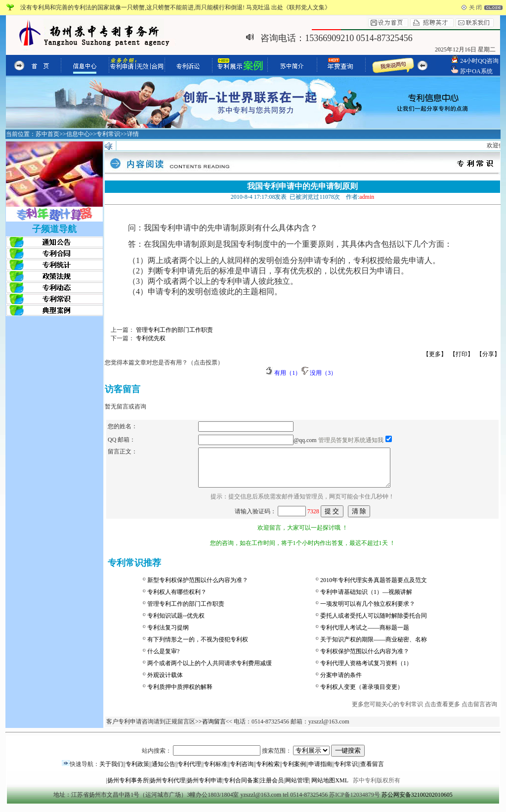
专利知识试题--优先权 (176, 623)
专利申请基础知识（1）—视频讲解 (366, 599)
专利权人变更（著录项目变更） (362, 694)
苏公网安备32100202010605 (417, 802)
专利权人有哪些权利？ (177, 599)
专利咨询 (242, 771)
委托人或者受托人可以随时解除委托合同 (374, 623)
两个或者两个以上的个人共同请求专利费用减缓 (210, 671)
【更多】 (435, 354)
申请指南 (320, 771)
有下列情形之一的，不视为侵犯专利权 (198, 647)
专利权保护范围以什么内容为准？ (365, 659)
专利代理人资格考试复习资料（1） (366, 671)
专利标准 (215, 771)
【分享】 (488, 354)
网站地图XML (330, 788)
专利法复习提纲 (168, 635)
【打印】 (462, 354)
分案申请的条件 (341, 682)
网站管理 (297, 788)
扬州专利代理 (168, 788)
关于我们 (111, 771)
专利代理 (189, 771)
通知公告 (164, 771)
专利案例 (294, 771)
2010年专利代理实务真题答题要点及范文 (374, 587)
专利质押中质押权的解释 (180, 694)
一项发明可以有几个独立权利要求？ (368, 611)
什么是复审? (163, 659)
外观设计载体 (165, 682)
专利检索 (268, 771)
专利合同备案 (241, 788)
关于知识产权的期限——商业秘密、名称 (374, 647)
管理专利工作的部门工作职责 (186, 611)
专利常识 (346, 771)
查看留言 (372, 771)
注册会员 (272, 788)
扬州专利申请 (205, 788)
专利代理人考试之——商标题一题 (365, 635)
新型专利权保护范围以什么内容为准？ (198, 587)
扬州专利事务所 (128, 788)
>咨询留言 (212, 729)
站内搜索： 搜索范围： (253, 758)
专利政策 (137, 771)
